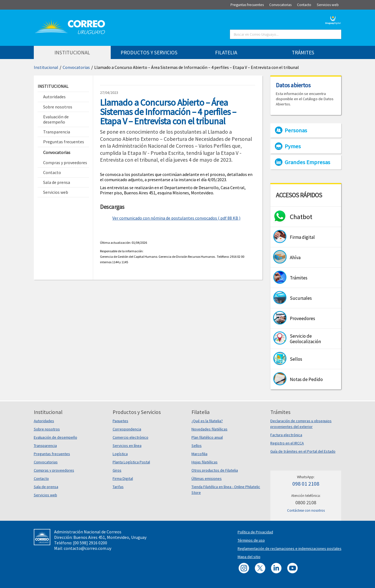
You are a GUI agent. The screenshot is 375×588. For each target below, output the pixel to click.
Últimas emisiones (207, 478)
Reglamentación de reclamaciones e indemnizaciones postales (290, 548)
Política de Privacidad (255, 532)
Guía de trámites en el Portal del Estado (303, 451)
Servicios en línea (127, 446)
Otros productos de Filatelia (215, 470)
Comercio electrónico (130, 437)
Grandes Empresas (307, 162)
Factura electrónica (286, 435)
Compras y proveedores (54, 470)
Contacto (41, 478)
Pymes (293, 146)
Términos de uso (251, 540)
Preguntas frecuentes (52, 454)
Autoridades (44, 421)
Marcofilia (199, 454)
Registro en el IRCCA (287, 443)
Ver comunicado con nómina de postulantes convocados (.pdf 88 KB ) (176, 218)
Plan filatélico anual (207, 437)
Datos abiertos (293, 85)
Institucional (46, 67)
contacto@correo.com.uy (88, 548)
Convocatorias (76, 67)
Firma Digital (123, 478)
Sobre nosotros (47, 429)
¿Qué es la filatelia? (207, 421)
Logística (120, 454)
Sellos (197, 446)
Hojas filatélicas (205, 462)
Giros (117, 470)
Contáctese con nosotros (306, 510)
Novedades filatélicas (209, 429)
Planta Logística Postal (131, 462)
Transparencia (45, 446)
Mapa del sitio (249, 557)
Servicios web (45, 495)
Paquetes (120, 421)
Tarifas (118, 487)
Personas (296, 130)
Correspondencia (127, 429)
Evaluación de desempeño (55, 437)
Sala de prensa (46, 487)
